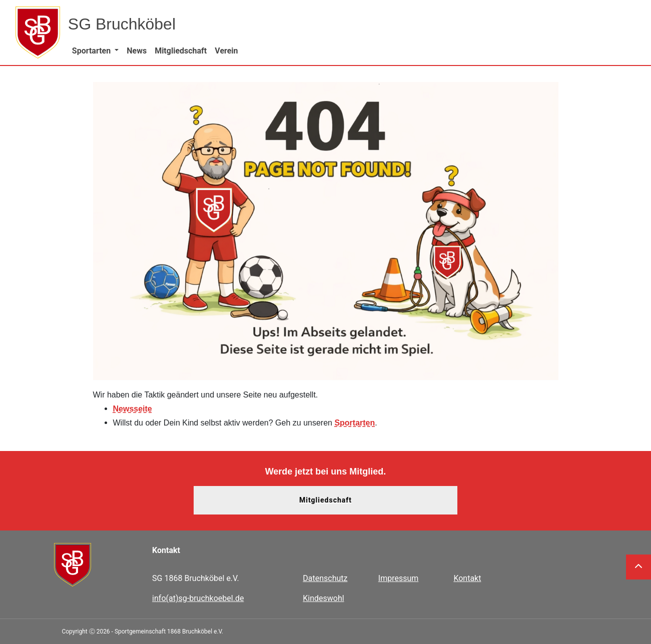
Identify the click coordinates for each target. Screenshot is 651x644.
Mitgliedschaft (326, 500)
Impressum (399, 578)
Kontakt (467, 578)
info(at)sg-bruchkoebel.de (198, 598)
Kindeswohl (323, 598)
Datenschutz (325, 578)
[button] (95, 51)
